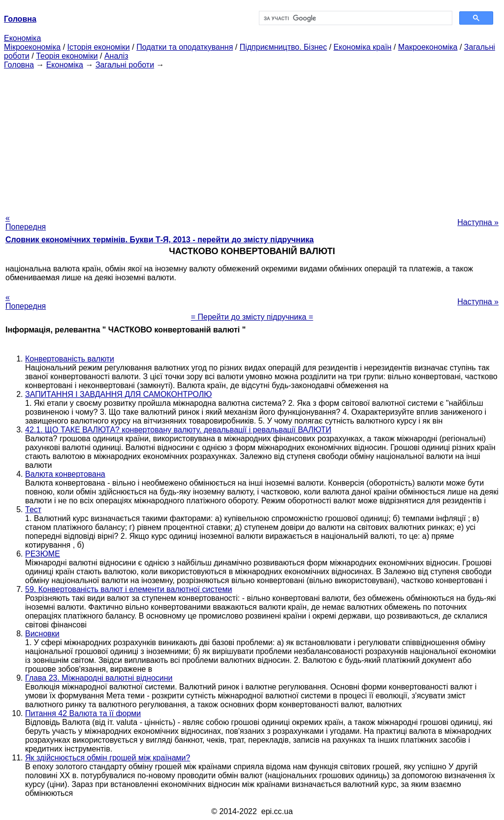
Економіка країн (363, 47)
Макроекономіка (428, 47)
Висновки (42, 634)
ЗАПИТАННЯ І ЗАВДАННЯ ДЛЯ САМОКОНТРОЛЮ (119, 394)
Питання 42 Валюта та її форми (83, 713)
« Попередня (26, 222)
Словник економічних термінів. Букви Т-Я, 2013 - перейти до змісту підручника (160, 240)
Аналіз (116, 56)
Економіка (22, 38)
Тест (33, 509)
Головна (19, 65)
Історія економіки (99, 47)
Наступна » (478, 222)
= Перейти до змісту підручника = (252, 317)
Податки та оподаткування (185, 47)
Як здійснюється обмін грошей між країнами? (108, 758)
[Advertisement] (252, 138)
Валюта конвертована (65, 474)
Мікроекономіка (32, 47)
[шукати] (355, 18)
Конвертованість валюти (70, 359)
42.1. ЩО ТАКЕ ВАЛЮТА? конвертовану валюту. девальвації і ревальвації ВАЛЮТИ (178, 430)
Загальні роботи (125, 65)
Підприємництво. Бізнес (283, 47)
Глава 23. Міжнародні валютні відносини (99, 678)
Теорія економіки (67, 56)
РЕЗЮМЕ (43, 554)
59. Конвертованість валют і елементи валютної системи (128, 589)
